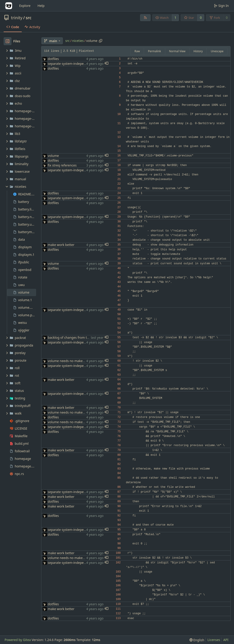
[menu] (197, 640)
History (198, 51)
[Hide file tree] (8, 41)
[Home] (9, 6)
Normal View (177, 51)
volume (53, 156)
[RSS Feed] (145, 18)
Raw (137, 51)
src (28, 18)
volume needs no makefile (68, 361)
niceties (78, 41)
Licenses (214, 640)
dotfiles (53, 59)
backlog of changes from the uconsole (76, 337)
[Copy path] (101, 41)
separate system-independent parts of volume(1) (84, 64)
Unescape (217, 51)
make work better (61, 245)
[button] (106, 64)
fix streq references (62, 165)
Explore (25, 6)
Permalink (154, 51)
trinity (17, 18)
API (226, 640)
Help (41, 6)
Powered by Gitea (18, 640)
